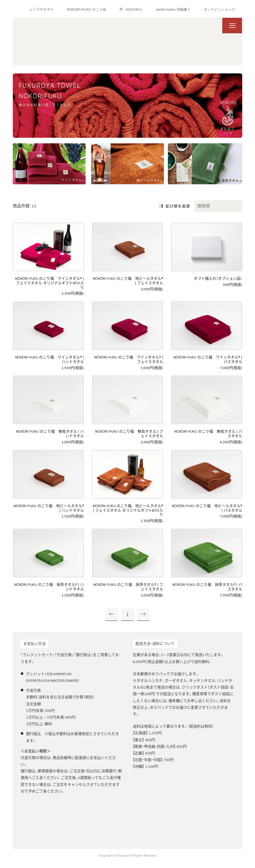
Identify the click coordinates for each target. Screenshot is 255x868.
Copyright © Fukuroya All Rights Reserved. (128, 856)
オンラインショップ (219, 9)
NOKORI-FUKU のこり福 (86, 9)
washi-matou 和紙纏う (173, 9)
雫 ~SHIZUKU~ (131, 9)
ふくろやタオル (42, 9)
